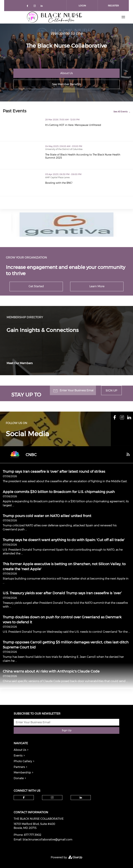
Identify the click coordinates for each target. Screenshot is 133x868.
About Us (66, 73)
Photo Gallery (23, 761)
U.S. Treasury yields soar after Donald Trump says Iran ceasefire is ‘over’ (62, 593)
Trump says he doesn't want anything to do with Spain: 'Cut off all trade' (64, 540)
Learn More (97, 286)
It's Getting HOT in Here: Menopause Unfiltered (88, 125)
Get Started (36, 286)
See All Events (121, 112)
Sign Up (111, 391)
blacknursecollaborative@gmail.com (48, 840)
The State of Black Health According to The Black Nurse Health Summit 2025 (89, 156)
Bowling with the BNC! (74, 183)
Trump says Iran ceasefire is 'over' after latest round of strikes (54, 471)
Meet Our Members (20, 363)
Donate (19, 778)
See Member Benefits (66, 84)
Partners (19, 767)
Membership (22, 773)
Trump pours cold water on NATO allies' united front (47, 516)
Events (18, 756)
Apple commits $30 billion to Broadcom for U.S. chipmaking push (59, 492)
